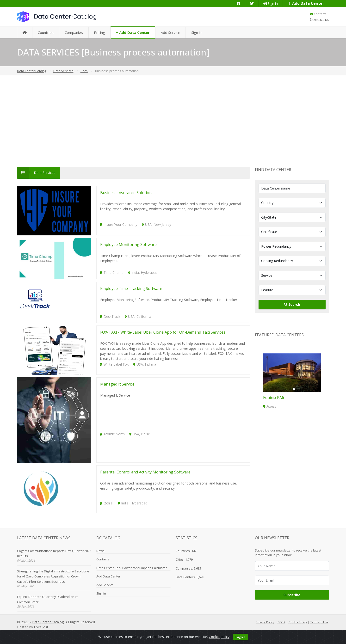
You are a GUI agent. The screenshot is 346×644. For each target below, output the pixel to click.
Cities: (180, 559)
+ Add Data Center (133, 32)
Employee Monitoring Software (128, 245)
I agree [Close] (240, 637)
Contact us (320, 19)
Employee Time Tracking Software (131, 288)
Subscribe (292, 595)
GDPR (281, 622)
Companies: (185, 568)
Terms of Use (319, 622)
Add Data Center (306, 3)
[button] (290, 389)
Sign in (271, 3)
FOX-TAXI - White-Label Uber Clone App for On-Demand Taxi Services (163, 332)
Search (292, 304)
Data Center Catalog (48, 622)
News (100, 551)
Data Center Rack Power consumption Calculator (132, 568)
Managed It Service (117, 384)
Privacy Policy (265, 622)
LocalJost (41, 627)
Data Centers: (186, 577)
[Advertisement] (173, 121)
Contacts (318, 14)
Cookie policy (219, 637)
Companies (74, 32)
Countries (46, 32)
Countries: (183, 551)
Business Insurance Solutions (127, 193)
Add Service (170, 32)
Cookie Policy (298, 622)
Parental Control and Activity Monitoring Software (145, 472)
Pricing (99, 32)
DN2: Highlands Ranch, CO (287, 398)
